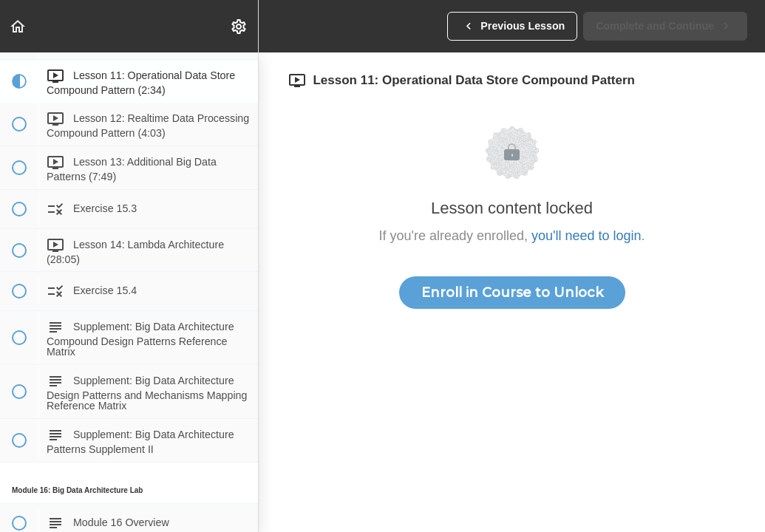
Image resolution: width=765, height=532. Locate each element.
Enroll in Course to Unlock (512, 293)
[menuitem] (239, 26)
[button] (18, 26)
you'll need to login (586, 236)
